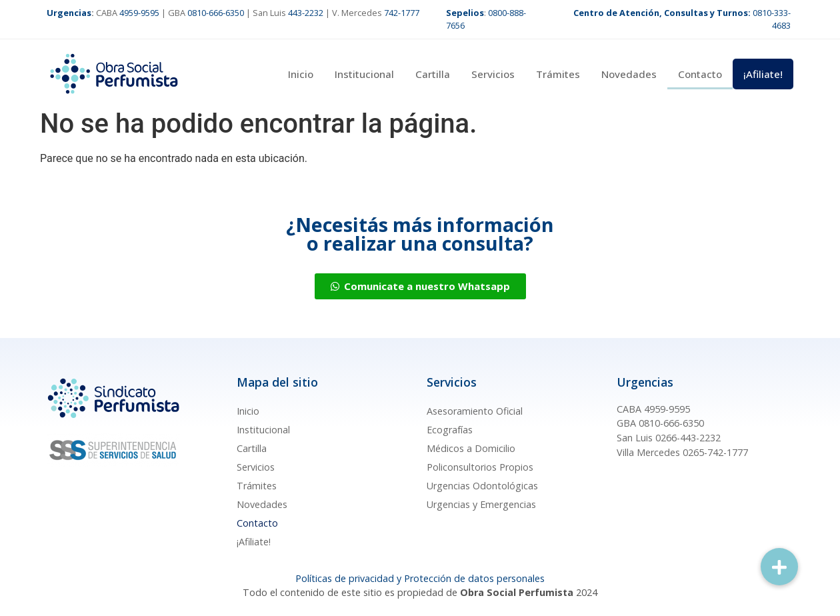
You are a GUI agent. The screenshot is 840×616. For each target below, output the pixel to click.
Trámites (558, 74)
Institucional (364, 74)
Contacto (700, 74)
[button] (779, 567)
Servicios (493, 74)
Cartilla (433, 74)
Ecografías (450, 430)
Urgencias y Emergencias (481, 504)
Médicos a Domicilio (471, 448)
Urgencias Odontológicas (482, 486)
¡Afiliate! (763, 74)
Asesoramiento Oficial (475, 411)
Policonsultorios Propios (480, 467)
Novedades (629, 74)
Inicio (301, 74)
